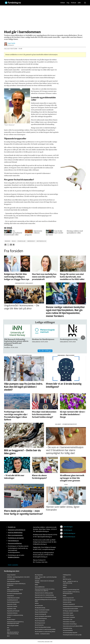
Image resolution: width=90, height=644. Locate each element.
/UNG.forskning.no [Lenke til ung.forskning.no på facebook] (69, 533)
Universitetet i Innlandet (69, 617)
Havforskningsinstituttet (13, 602)
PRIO (64, 577)
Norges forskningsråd (40, 614)
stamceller (21, 241)
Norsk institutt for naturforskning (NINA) (45, 629)
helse (14, 241)
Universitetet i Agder (68, 613)
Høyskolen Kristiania (12, 613)
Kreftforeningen (11, 619)
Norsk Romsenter (39, 625)
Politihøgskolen (67, 575)
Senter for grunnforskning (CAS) (71, 590)
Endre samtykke (13, 565)
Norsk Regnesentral (40, 623)
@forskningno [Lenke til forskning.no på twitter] (68, 527)
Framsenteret (10, 596)
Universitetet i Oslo (68, 619)
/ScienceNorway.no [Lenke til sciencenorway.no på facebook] (69, 537)
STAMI (65, 596)
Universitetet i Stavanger (69, 622)
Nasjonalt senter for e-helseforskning (44, 595)
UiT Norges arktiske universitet (71, 611)
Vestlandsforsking (67, 628)
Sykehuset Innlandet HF (69, 604)
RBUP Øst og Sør (67, 579)
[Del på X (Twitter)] (8, 245)
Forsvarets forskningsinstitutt (15, 593)
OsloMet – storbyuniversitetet (42, 634)
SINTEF (65, 587)
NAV (8, 628)
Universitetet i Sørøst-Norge (70, 624)
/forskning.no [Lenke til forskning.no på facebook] (68, 530)
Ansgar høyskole (11, 575)
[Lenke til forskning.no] (31, 2)
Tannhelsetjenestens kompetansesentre (73, 606)
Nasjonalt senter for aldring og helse (44, 593)
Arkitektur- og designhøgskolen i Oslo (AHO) (18, 577)
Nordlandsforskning (40, 608)
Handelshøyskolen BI (12, 600)
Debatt (63, 3)
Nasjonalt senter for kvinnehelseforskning (46, 597)
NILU (8, 636)
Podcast (74, 3)
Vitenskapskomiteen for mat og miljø (72, 635)
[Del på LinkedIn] (11, 245)
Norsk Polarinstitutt (40, 621)
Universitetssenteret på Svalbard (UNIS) (73, 626)
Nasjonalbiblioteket (40, 587)
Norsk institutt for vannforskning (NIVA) (45, 632)
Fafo (8, 587)
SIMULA (65, 585)
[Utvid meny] (85, 3)
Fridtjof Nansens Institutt (13, 598)
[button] (83, 338)
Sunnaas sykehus (67, 602)
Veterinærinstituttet (68, 630)
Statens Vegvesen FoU (68, 598)
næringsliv (31, 241)
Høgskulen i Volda (12, 609)
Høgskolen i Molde (12, 604)
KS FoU (9, 617)
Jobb (79, 3)
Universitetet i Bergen (68, 615)
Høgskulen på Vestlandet (13, 611)
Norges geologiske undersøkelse (43, 616)
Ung (68, 3)
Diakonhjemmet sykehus (13, 581)
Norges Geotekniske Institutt (42, 610)
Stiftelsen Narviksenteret (69, 600)
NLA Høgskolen (39, 575)
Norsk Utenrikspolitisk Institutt (43, 627)
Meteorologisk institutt (13, 626)
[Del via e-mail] (14, 245)
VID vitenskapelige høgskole (70, 633)
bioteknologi (41, 241)
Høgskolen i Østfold (12, 606)
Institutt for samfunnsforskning (15, 615)
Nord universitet (39, 605)
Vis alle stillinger (45, 351)
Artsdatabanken (11, 579)
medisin (7, 241)
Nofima (37, 603)
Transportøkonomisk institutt (70, 609)
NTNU (36, 585)
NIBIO (9, 630)
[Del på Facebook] (5, 245)
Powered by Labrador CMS (45, 642)
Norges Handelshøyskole (41, 612)
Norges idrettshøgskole (41, 618)
